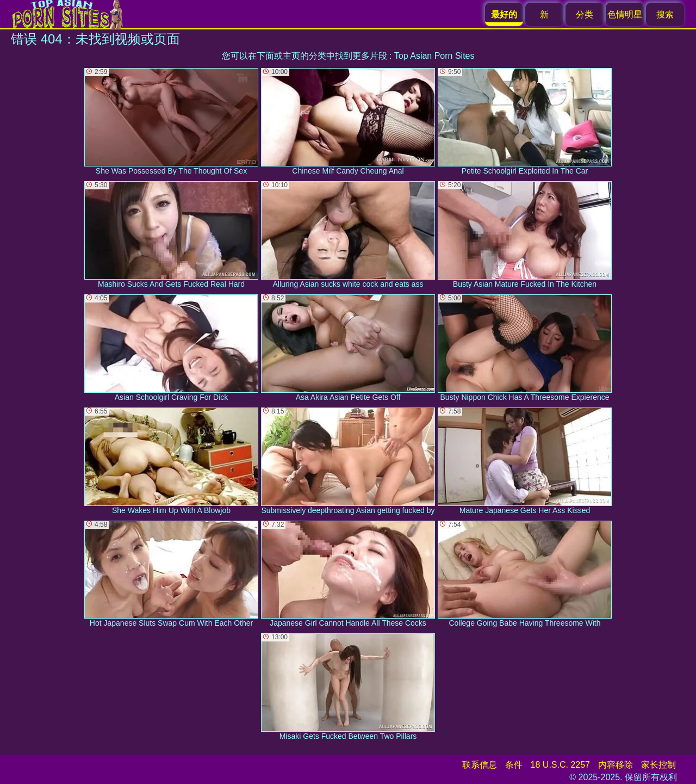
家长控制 (658, 765)
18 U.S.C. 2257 (560, 765)
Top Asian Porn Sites (434, 56)
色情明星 (625, 14)
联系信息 (480, 765)
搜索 (665, 14)
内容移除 (616, 765)
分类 (585, 14)
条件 (514, 765)
